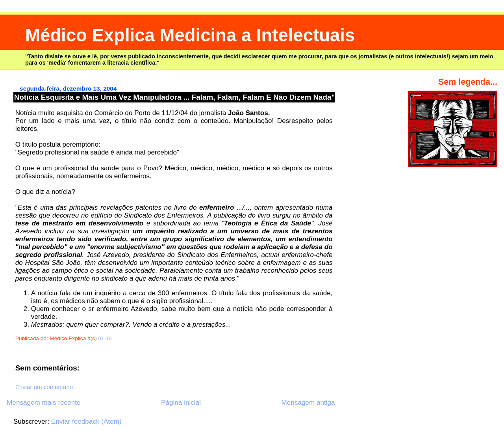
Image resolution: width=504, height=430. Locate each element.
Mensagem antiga (308, 403)
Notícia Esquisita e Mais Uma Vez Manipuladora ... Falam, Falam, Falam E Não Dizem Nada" (175, 97)
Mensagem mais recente (44, 403)
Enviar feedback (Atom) (86, 422)
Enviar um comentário (44, 387)
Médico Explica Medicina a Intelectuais (190, 35)
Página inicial (181, 403)
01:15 (105, 338)
